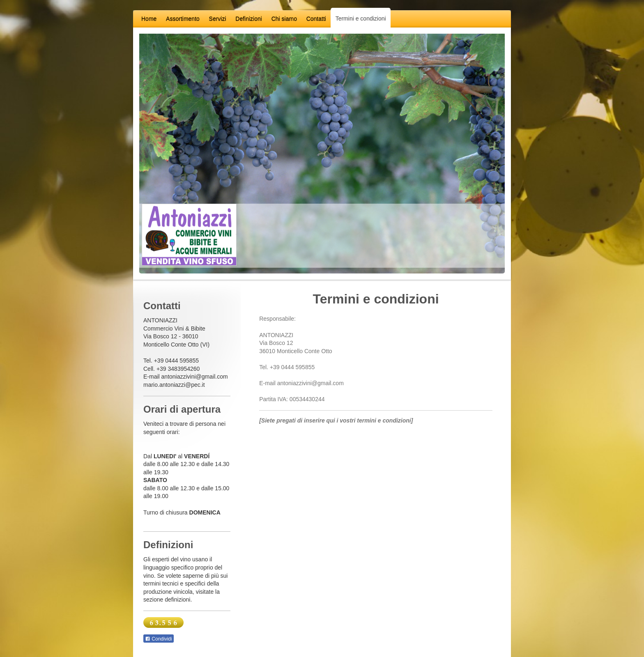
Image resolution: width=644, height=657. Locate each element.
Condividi (159, 639)
